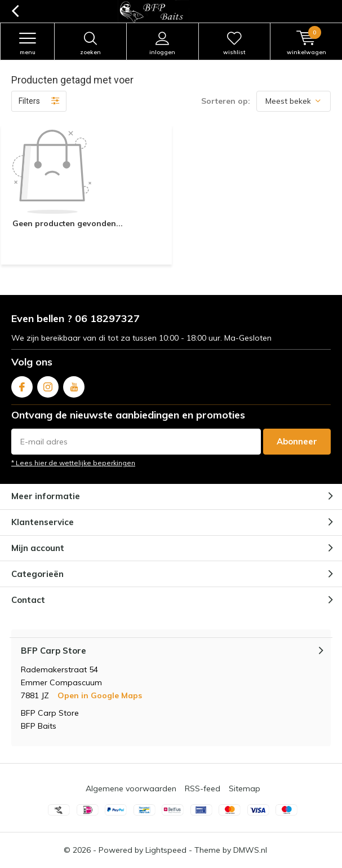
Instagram (48, 384)
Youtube (74, 384)
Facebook (22, 384)
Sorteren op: (226, 101)
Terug (15, 11)
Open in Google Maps (100, 695)
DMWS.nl (250, 850)
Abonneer (297, 441)
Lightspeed (166, 850)
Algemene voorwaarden (131, 788)
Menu (27, 43)
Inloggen (163, 43)
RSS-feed (203, 788)
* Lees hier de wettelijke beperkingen (73, 463)
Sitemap (245, 788)
